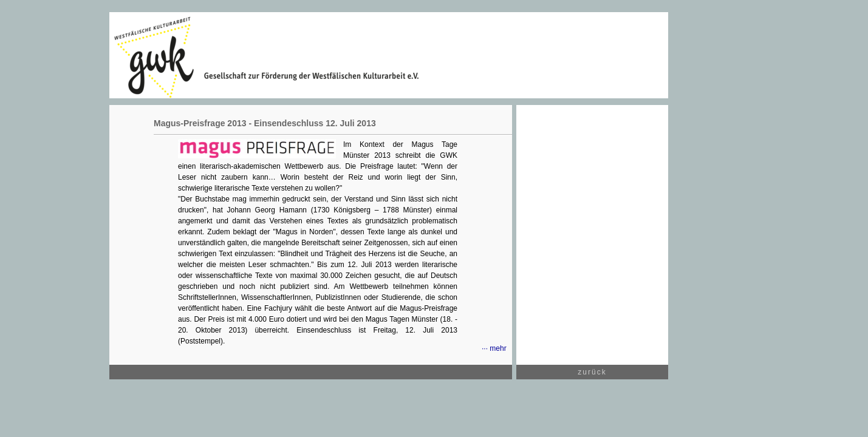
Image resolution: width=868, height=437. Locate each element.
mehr (498, 348)
